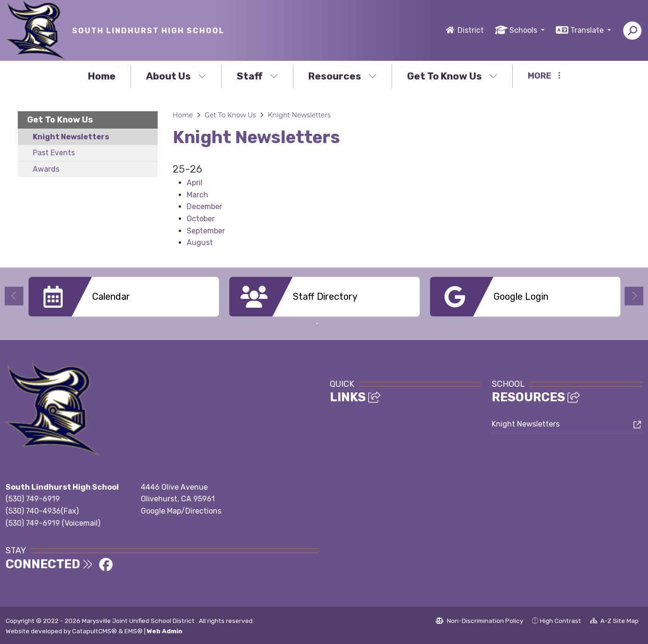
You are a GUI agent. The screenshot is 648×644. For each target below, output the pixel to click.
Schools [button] (524, 30)
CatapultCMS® (95, 631)
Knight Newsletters (71, 137)
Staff (257, 76)
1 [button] (317, 324)
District (471, 30)
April (195, 183)
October (201, 219)
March (197, 195)
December (204, 206)
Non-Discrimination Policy (479, 622)
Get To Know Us (452, 76)
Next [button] (634, 296)
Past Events (54, 153)
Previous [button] (14, 296)
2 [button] (331, 324)
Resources (342, 76)
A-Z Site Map (614, 622)
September (206, 231)
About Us (176, 76)
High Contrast (561, 621)
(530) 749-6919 (33, 499)
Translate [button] (588, 30)
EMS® (134, 631)
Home (102, 76)
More (544, 76)
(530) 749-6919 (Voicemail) (53, 523)
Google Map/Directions (181, 511)
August (200, 242)
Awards (46, 169)
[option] (124, 297)
